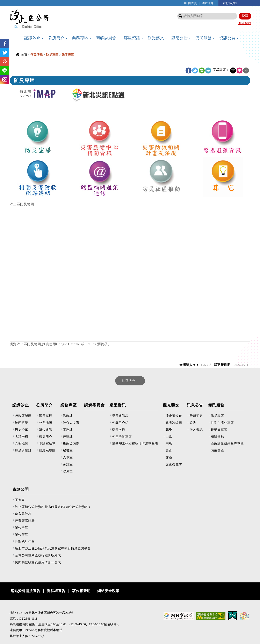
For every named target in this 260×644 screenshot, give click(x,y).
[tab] (130, 381)
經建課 (68, 437)
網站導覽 (208, 3)
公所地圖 (46, 423)
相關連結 (217, 437)
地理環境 (22, 423)
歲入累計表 (23, 514)
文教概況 (22, 443)
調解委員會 (94, 405)
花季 (169, 430)
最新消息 (196, 416)
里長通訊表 (120, 416)
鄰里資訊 (118, 405)
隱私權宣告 (56, 591)
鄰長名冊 (119, 430)
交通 (169, 457)
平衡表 (20, 500)
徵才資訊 (196, 430)
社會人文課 (71, 423)
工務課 (68, 430)
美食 (169, 450)
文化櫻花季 (174, 464)
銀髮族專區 (219, 430)
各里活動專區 (122, 437)
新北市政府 (230, 3)
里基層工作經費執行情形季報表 (135, 443)
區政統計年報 (25, 541)
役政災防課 (71, 443)
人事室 (68, 457)
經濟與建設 (23, 450)
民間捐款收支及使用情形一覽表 (38, 562)
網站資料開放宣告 (26, 591)
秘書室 (68, 450)
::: (185, 3)
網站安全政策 (108, 591)
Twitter (195, 70)
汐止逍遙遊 (174, 416)
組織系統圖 (47, 450)
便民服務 (216, 405)
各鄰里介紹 (120, 423)
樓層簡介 (46, 437)
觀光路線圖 (174, 423)
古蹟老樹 (22, 437)
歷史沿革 (22, 430)
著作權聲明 (81, 591)
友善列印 (208, 70)
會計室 (68, 464)
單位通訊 (46, 430)
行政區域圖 (23, 416)
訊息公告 (195, 405)
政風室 (68, 471)
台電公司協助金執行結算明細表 (38, 555)
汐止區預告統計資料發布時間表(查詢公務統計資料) (52, 507)
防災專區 (217, 416)
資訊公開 (21, 489)
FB (189, 70)
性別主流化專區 (222, 423)
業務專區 (68, 405)
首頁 (24, 55)
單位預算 (22, 535)
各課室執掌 (47, 443)
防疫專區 (217, 450)
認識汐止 (21, 405)
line (202, 70)
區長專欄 (46, 416)
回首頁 (193, 3)
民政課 (68, 416)
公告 (193, 423)
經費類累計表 (25, 521)
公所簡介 (44, 405)
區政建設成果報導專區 (227, 443)
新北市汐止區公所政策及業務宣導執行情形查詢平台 (53, 548)
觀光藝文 (171, 405)
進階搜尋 (245, 23)
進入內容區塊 (10, 2)
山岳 (169, 437)
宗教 (169, 443)
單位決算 (22, 528)
